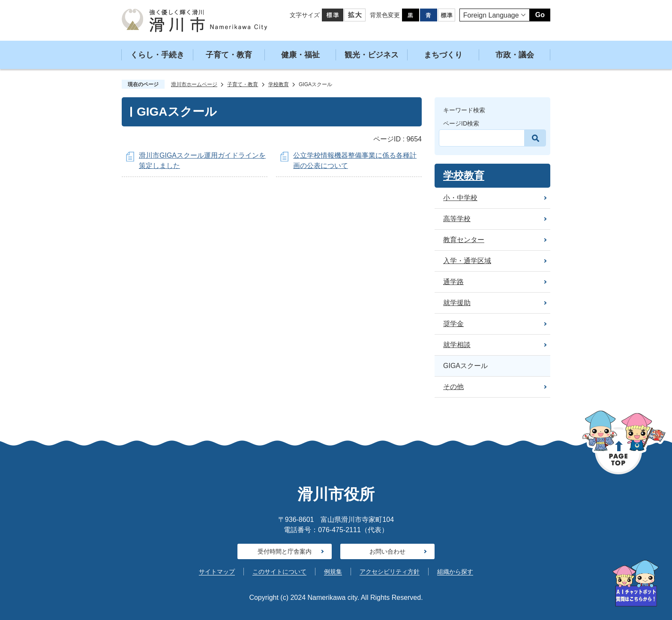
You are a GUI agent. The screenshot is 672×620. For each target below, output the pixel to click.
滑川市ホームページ (194, 84)
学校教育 (279, 84)
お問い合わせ (387, 551)
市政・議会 (515, 55)
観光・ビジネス (372, 55)
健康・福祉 (300, 55)
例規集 (333, 572)
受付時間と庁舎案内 (285, 551)
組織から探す (455, 572)
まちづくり (443, 55)
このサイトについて (279, 572)
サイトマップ (217, 572)
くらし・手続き (157, 55)
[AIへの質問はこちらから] (636, 583)
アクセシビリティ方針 (390, 572)
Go (540, 15)
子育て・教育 (229, 55)
